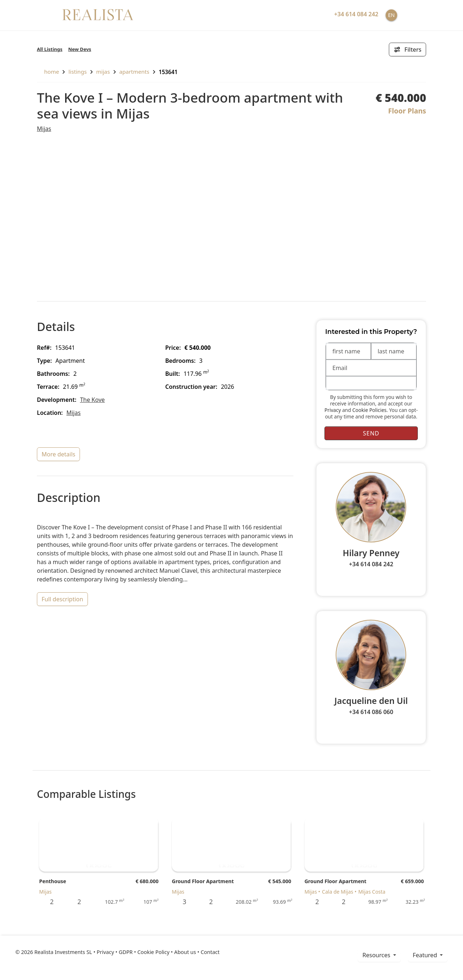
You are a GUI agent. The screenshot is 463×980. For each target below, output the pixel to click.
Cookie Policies (369, 410)
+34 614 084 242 (371, 564)
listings (78, 72)
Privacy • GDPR (115, 952)
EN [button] (391, 15)
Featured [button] (426, 955)
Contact (210, 952)
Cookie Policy (154, 952)
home (48, 72)
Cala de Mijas (337, 892)
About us (185, 952)
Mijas (103, 72)
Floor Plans (407, 111)
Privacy (333, 410)
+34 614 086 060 (371, 712)
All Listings (50, 49)
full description (62, 599)
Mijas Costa (372, 892)
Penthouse (53, 881)
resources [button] (377, 955)
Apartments (134, 72)
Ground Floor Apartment (203, 881)
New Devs (80, 49)
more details (58, 454)
